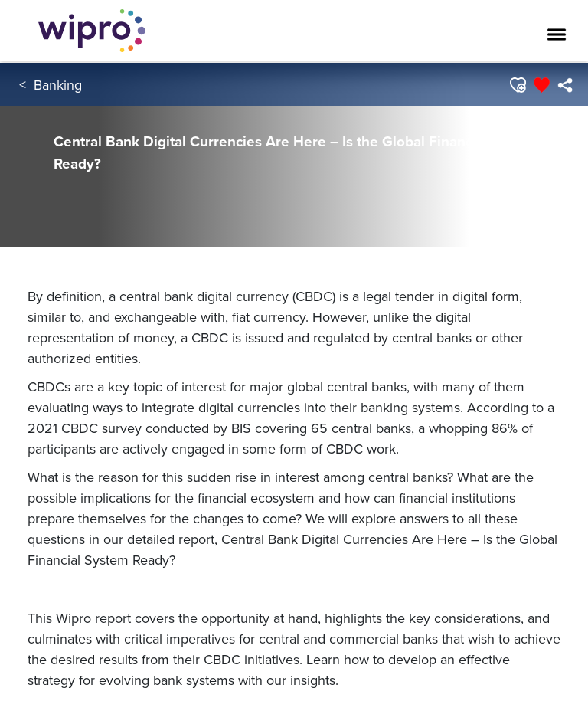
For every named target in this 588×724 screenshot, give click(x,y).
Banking (58, 85)
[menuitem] (565, 85)
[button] (517, 85)
